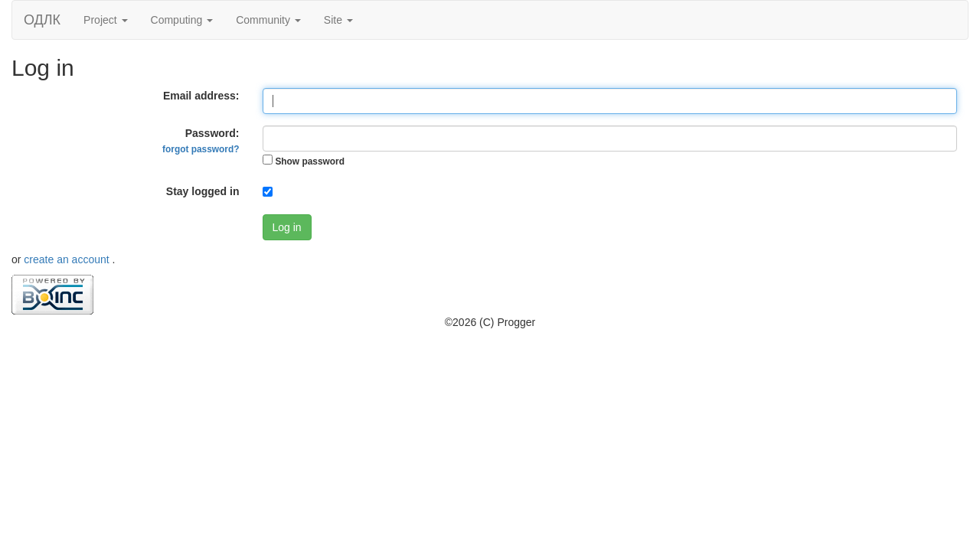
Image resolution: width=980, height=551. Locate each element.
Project (105, 20)
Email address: (201, 96)
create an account (68, 259)
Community (268, 20)
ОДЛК (42, 20)
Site (338, 20)
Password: (201, 141)
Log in (287, 227)
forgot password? (201, 149)
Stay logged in (203, 191)
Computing (182, 20)
